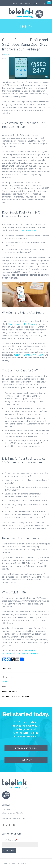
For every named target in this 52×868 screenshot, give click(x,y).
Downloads (8, 677)
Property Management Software (16, 696)
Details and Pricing (26, 748)
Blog (5, 682)
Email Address (10, 840)
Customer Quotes (10, 691)
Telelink (7, 54)
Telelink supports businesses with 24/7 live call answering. (21, 652)
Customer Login (31, 4)
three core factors (27, 230)
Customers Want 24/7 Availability (29, 355)
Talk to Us (26, 760)
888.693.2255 (17, 4)
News (6, 686)
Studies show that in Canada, (22, 324)
